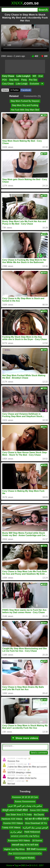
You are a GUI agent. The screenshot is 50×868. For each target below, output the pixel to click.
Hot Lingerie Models (25, 858)
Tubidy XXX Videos (11, 828)
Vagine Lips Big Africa (14, 849)
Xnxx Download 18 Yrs (36, 823)
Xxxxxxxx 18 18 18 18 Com (25, 797)
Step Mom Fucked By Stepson (25, 101)
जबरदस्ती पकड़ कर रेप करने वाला (25, 845)
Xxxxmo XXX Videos (13, 823)
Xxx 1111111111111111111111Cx (25, 853)
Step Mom (14, 80)
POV (5, 80)
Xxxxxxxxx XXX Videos (19, 841)
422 (35, 56)
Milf (34, 76)
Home (9, 865)
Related (14, 96)
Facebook (26, 90)
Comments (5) (32, 96)
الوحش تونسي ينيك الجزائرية (35, 828)
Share (5, 90)
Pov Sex (33, 80)
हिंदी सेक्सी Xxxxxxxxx (36, 849)
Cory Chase (8, 76)
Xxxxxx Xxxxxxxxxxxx (25, 802)
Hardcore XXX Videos (12, 819)
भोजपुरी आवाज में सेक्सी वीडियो (15, 810)
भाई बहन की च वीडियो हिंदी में (37, 819)
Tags (17, 865)
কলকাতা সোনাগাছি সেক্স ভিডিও (25, 836)
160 (44, 56)
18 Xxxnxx (37, 841)
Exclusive (34, 84)
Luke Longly (22, 84)
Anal (41, 76)
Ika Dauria (39, 815)
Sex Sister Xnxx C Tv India (19, 815)
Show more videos (25, 738)
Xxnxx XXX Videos (39, 810)
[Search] (19, 10)
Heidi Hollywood (32, 832)
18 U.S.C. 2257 (36, 865)
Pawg (24, 80)
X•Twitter (15, 90)
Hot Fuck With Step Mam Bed (25, 110)
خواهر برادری (16, 832)
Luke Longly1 (23, 76)
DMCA (24, 865)
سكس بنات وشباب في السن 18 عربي (25, 806)
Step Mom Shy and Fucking (25, 105)
